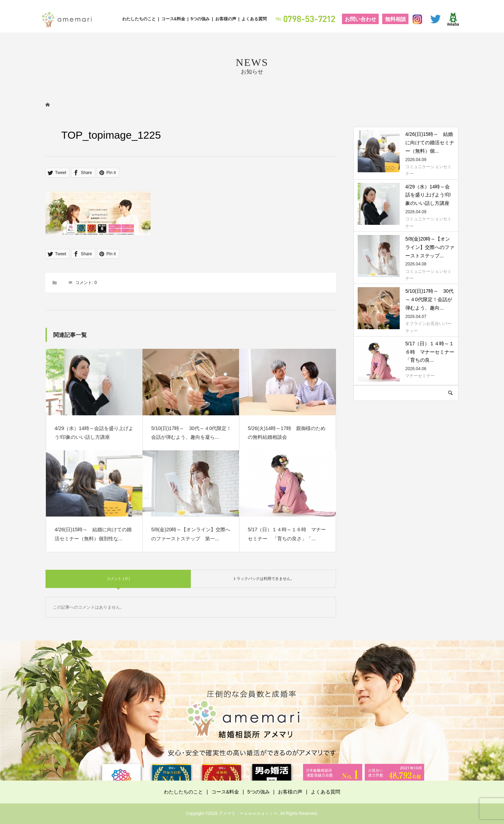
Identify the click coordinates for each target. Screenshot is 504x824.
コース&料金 (173, 19)
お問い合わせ (360, 19)
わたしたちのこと (139, 19)
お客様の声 (226, 19)
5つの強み (200, 19)
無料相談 (395, 19)
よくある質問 (254, 19)
